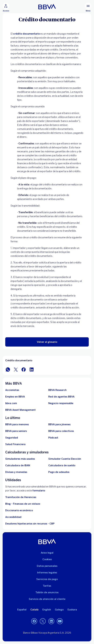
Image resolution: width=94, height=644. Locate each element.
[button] (47, 342)
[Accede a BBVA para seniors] (16, 431)
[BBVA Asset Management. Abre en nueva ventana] (20, 410)
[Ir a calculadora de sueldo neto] (62, 465)
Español (22, 610)
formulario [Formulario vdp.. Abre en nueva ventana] (39, 491)
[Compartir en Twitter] (16, 369)
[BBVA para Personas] (47, 7)
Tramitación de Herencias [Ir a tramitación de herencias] (21, 497)
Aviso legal (47, 553)
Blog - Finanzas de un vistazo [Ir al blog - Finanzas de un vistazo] (23, 504)
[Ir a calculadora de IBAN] (18, 465)
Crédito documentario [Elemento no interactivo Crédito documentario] (19, 360)
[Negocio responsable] (61, 403)
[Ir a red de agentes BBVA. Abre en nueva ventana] (61, 397)
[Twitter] (43, 621)
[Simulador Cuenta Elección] (65, 459)
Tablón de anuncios (47, 592)
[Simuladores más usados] (20, 459)
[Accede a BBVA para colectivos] (61, 431)
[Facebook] (34, 621)
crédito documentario (26, 34)
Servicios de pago (47, 579)
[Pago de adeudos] (59, 472)
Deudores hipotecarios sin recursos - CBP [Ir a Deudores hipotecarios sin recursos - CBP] (30, 524)
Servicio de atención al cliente (47, 599)
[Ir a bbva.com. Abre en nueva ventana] (11, 403)
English (47, 610)
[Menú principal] (88, 7)
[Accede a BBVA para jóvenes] (59, 424)
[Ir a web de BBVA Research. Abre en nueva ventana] (57, 390)
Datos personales (47, 566)
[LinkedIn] (51, 621)
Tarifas (47, 586)
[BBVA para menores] (17, 424)
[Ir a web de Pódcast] (53, 438)
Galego (59, 610)
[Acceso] (6, 7)
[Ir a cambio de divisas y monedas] (16, 472)
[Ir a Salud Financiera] (15, 444)
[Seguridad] (12, 438)
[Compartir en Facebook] (24, 369)
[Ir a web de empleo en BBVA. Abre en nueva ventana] (15, 397)
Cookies (47, 559)
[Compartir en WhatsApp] (8, 369)
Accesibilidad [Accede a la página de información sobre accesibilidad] (13, 517)
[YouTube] (60, 621)
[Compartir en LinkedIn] (32, 369)
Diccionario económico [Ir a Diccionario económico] (19, 510)
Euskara (72, 610)
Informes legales (47, 573)
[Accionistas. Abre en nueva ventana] (12, 390)
